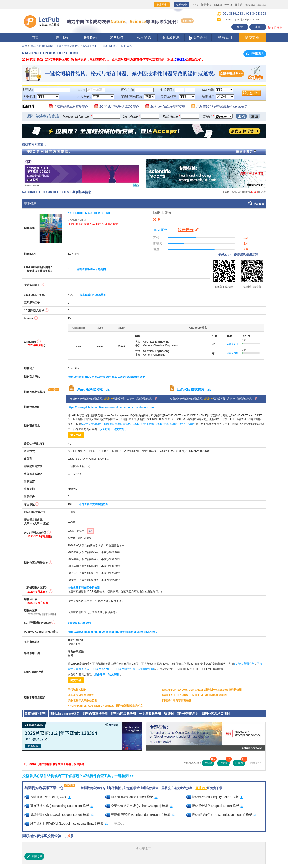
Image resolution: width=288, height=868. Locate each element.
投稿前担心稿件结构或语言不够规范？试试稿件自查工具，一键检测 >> (78, 776)
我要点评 (34, 856)
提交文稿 (252, 37)
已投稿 (225, 762)
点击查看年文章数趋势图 (93, 504)
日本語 (238, 5)
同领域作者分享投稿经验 (177, 700)
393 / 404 (233, 353)
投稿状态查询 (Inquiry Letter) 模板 (215, 797)
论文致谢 (119, 429)
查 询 (241, 116)
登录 (240, 27)
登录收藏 (259, 204)
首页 (36, 37)
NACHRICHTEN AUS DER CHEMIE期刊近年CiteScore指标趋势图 (202, 690)
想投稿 (209, 762)
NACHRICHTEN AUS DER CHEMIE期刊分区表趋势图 (194, 695)
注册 (258, 27)
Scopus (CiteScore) (80, 623)
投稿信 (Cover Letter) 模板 (48, 797)
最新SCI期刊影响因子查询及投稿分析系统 (55, 46)
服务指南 (90, 37)
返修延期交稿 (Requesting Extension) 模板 (59, 806)
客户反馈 (117, 37)
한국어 (228, 5)
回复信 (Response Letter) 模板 (131, 797)
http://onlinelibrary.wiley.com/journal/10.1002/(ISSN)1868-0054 (107, 377)
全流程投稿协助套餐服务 (71, 106)
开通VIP (108, 399)
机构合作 (181, 5)
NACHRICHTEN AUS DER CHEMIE (89, 213)
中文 (196, 5)
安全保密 (198, 38)
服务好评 (105, 429)
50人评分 (160, 230)
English (218, 5)
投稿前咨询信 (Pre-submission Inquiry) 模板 (221, 815)
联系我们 (225, 37)
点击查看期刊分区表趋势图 (84, 588)
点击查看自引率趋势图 (93, 295)
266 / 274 (233, 344)
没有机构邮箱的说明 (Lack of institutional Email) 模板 (66, 824)
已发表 (240, 762)
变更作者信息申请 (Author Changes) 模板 (139, 806)
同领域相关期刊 (77, 690)
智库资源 (144, 37)
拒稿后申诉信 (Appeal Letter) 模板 (215, 806)
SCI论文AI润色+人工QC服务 (119, 106)
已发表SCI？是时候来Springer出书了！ (223, 106)
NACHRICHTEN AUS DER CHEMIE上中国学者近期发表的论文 (105, 706)
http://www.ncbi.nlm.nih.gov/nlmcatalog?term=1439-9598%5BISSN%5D (112, 632)
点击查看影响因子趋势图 (91, 269)
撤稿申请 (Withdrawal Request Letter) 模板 (59, 815)
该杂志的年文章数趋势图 (82, 700)
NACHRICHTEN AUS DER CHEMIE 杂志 (108, 46)
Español (262, 5)
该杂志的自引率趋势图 (81, 695)
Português (250, 5)
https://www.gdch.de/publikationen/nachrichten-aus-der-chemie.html (111, 407)
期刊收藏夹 (255, 54)
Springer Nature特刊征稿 (167, 106)
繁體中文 (206, 5)
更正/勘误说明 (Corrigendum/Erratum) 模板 (140, 815)
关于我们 (63, 37)
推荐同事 (162, 5)
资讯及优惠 (171, 37)
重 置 (254, 116)
